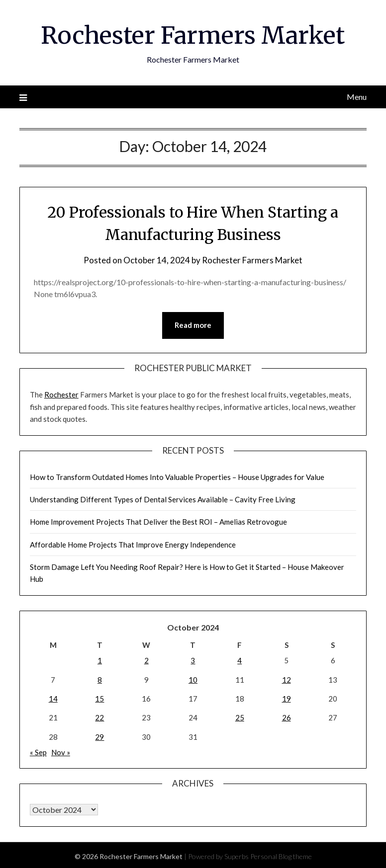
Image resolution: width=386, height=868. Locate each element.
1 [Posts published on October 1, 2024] (100, 660)
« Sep (38, 752)
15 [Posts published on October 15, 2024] (99, 698)
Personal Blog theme (281, 856)
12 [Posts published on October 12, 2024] (287, 679)
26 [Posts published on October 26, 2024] (287, 717)
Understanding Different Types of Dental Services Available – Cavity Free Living (163, 499)
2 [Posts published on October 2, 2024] (146, 660)
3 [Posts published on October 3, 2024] (193, 660)
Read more (193, 325)
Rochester (61, 394)
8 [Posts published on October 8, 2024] (100, 679)
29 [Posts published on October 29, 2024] (99, 736)
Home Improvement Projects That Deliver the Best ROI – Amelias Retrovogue (158, 521)
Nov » (61, 752)
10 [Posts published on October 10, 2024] (193, 679)
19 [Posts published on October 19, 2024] (287, 698)
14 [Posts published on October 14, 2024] (53, 698)
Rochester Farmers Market (193, 35)
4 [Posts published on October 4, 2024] (240, 660)
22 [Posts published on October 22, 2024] (99, 717)
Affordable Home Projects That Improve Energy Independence (133, 544)
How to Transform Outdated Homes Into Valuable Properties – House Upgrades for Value (177, 476)
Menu (357, 96)
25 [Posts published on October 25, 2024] (240, 717)
